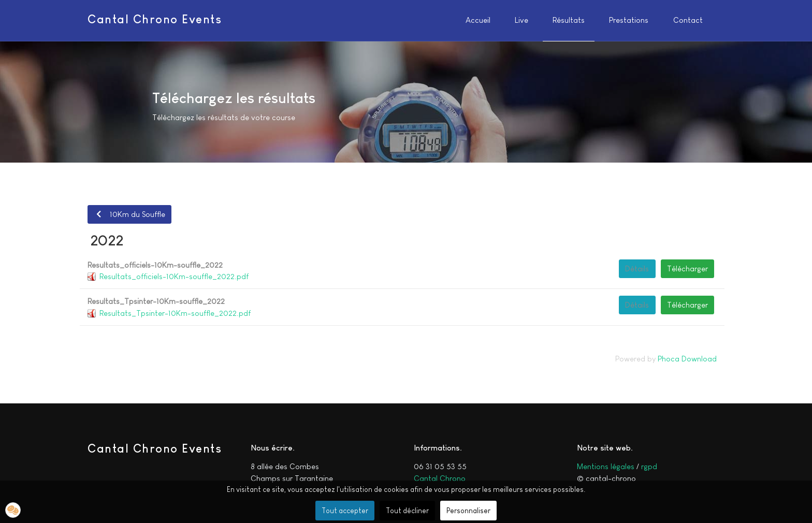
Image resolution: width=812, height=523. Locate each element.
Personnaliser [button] (468, 511)
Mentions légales (606, 466)
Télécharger (687, 268)
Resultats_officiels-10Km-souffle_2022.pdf (174, 276)
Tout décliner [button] (407, 511)
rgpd (649, 466)
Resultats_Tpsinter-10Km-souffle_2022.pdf (175, 313)
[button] (13, 510)
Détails (637, 268)
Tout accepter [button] (345, 511)
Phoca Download (687, 359)
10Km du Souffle (129, 214)
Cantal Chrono (440, 478)
